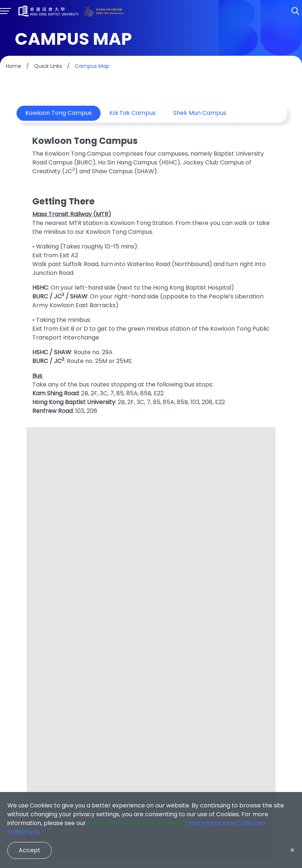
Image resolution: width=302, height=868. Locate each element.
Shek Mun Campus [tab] (200, 113)
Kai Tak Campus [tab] (132, 113)
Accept (30, 850)
